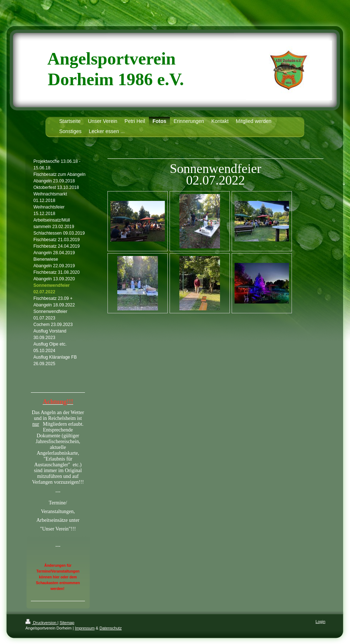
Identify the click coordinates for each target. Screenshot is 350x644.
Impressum (85, 628)
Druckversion (41, 623)
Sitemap (67, 623)
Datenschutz (111, 628)
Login (320, 622)
